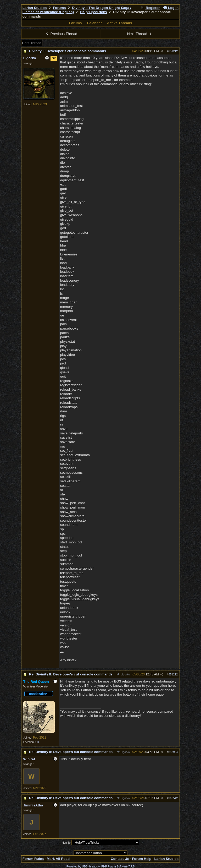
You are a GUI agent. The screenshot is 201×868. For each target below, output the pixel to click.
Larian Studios (35, 8)
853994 (173, 752)
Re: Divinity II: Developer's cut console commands (71, 674)
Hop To (66, 843)
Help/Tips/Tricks (93, 12)
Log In (171, 8)
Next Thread (140, 34)
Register (150, 8)
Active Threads (120, 23)
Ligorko (123, 674)
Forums (59, 8)
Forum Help (142, 859)
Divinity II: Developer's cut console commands (68, 51)
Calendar (94, 23)
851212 (173, 51)
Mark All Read (58, 859)
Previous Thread (61, 34)
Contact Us (120, 859)
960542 (173, 798)
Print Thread (32, 43)
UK (37, 742)
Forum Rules (33, 859)
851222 (173, 674)
